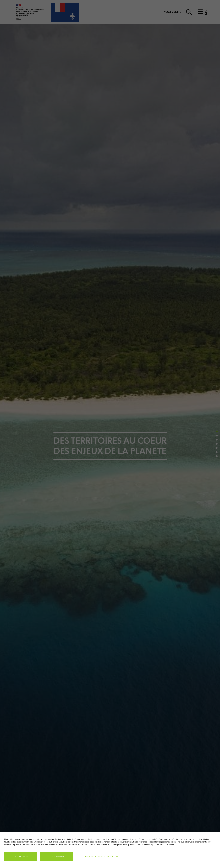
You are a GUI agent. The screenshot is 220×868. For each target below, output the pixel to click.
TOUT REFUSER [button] (57, 856)
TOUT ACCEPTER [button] (21, 856)
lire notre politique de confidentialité (159, 844)
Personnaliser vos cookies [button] (100, 856)
